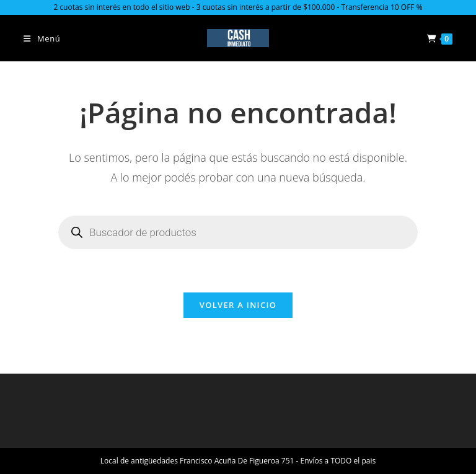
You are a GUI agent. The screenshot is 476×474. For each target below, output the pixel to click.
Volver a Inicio (238, 305)
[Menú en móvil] (42, 38)
